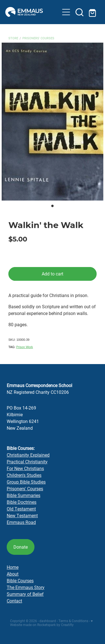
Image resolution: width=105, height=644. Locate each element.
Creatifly (67, 625)
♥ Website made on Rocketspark (51, 623)
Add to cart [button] (53, 274)
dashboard (48, 621)
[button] (66, 12)
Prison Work (25, 347)
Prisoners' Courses (38, 38)
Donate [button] (21, 547)
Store (13, 38)
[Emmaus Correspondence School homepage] (32, 12)
